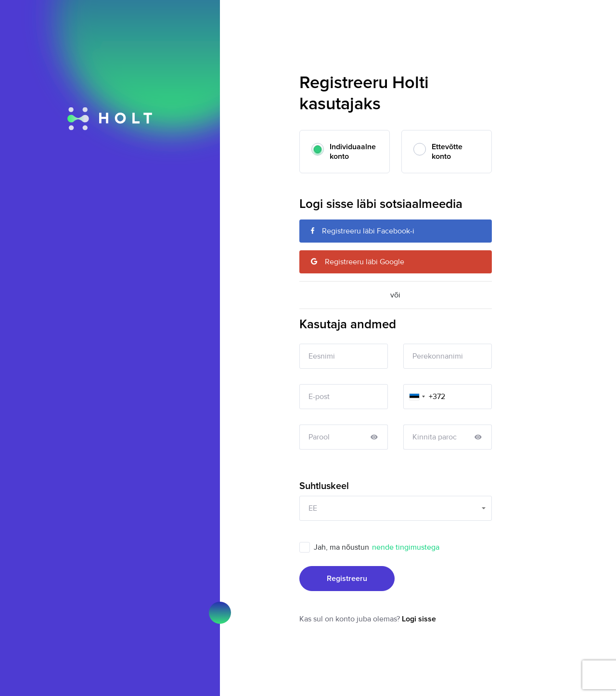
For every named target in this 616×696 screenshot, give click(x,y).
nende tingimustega (406, 547)
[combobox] (416, 397)
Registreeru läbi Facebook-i (363, 231)
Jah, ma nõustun (378, 547)
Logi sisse (419, 619)
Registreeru (347, 579)
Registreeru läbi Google (358, 262)
